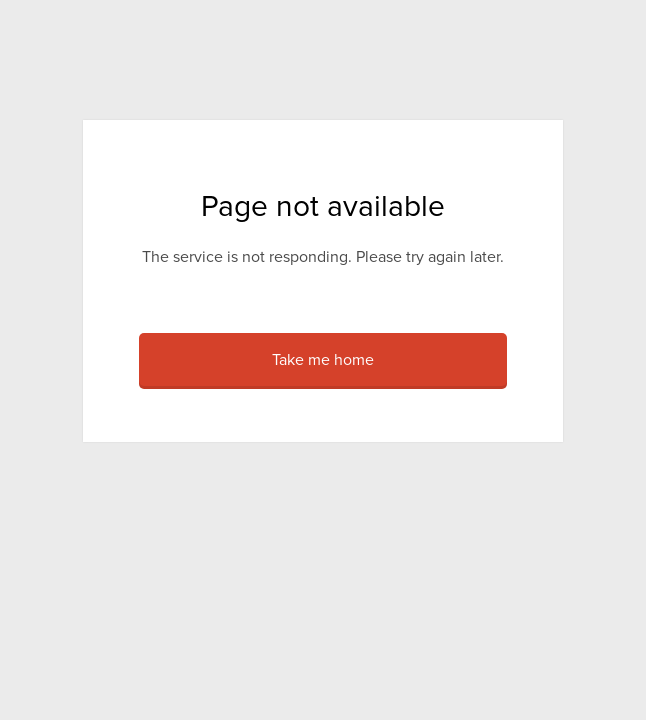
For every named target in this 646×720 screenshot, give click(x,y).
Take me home (323, 360)
